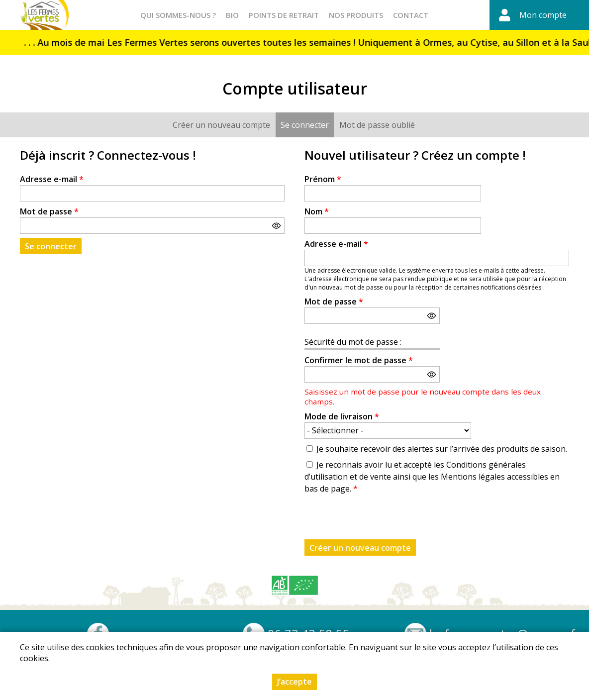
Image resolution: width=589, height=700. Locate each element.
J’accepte (294, 682)
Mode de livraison (342, 416)
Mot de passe (49, 211)
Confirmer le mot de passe (359, 360)
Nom (317, 211)
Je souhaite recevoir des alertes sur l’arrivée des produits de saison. (442, 449)
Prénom (323, 179)
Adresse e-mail (52, 179)
